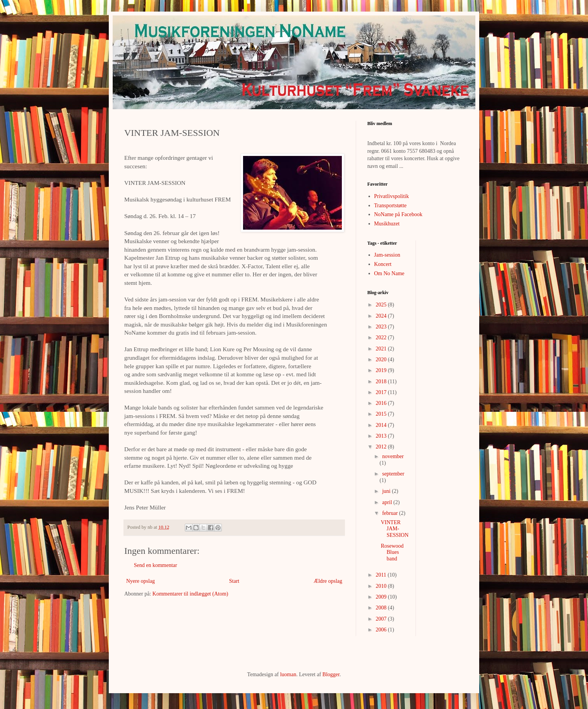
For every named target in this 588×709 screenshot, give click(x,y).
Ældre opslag (328, 581)
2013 (382, 436)
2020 (382, 360)
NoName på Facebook (398, 214)
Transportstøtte (390, 206)
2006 (382, 630)
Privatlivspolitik (392, 196)
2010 (382, 586)
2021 (382, 349)
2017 (382, 392)
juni (387, 491)
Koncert (383, 264)
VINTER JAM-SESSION (395, 529)
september (393, 474)
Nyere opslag (140, 581)
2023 (382, 327)
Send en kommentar (155, 565)
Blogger (331, 674)
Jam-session (387, 255)
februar (390, 513)
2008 (382, 608)
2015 (382, 414)
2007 (382, 619)
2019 (382, 370)
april (388, 502)
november (393, 456)
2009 (382, 597)
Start (234, 581)
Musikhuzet (387, 224)
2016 (382, 403)
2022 (382, 338)
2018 (382, 382)
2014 (382, 425)
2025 (382, 305)
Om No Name (389, 273)
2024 (382, 316)
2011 (382, 575)
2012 (382, 447)
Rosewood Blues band (392, 552)
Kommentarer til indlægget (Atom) (190, 594)
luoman (288, 674)
